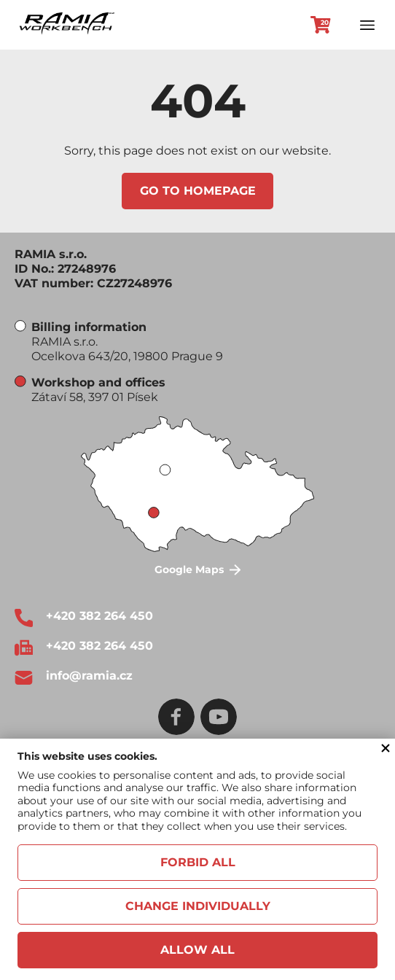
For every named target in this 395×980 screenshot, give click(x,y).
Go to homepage (198, 191)
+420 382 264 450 (99, 616)
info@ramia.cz (89, 676)
